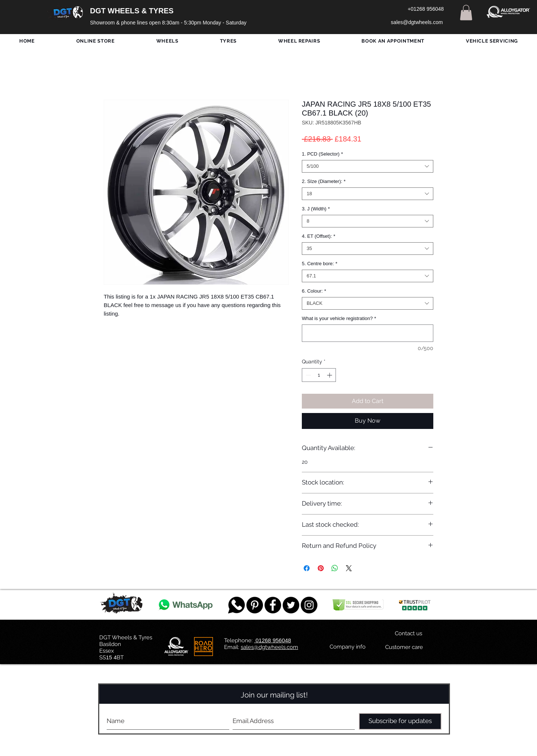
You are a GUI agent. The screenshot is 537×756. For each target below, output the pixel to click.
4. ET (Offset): (318, 236)
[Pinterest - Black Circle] (255, 605)
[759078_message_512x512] (236, 605)
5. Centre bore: (320, 264)
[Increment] (330, 375)
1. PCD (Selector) (322, 154)
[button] (466, 13)
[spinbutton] (319, 375)
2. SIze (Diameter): (324, 181)
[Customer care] (404, 647)
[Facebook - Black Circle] (273, 605)
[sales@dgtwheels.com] (417, 23)
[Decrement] (308, 375)
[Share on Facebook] (307, 568)
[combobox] (368, 166)
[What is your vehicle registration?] (368, 333)
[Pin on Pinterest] (321, 568)
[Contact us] (408, 634)
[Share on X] (349, 568)
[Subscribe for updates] (400, 721)
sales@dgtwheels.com (269, 647)
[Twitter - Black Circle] (291, 605)
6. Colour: (314, 291)
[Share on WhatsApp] (335, 568)
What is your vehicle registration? (339, 318)
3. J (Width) (316, 209)
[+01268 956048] (426, 9)
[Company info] (348, 647)
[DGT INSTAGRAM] (309, 605)
